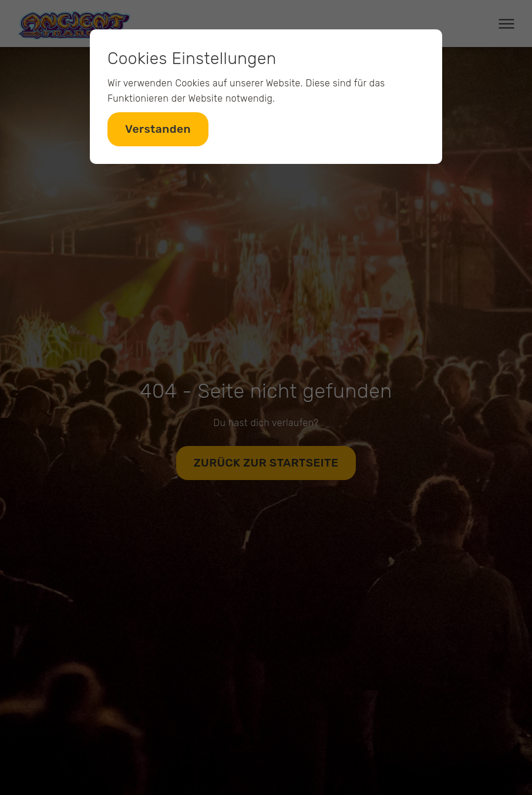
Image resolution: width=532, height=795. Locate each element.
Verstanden (158, 129)
